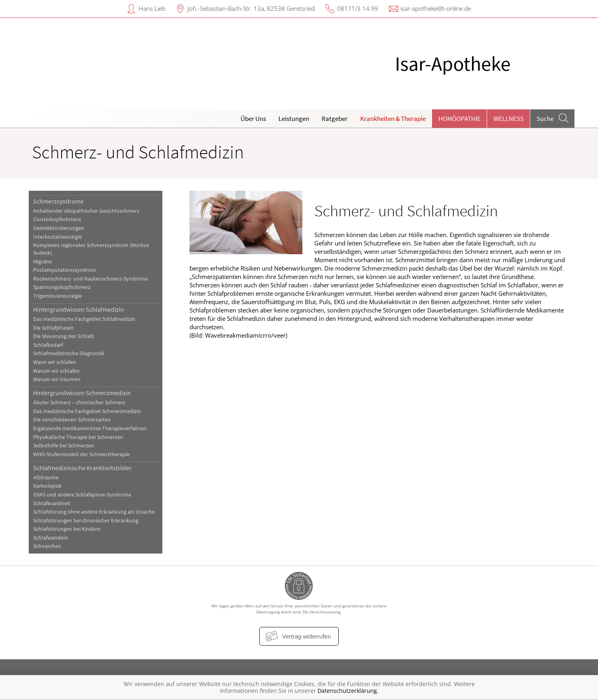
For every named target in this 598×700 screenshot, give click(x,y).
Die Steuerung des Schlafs (64, 336)
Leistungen (294, 119)
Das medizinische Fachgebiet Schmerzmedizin (87, 411)
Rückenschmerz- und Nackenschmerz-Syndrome (91, 279)
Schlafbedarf (48, 345)
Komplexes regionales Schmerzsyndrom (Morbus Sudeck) (91, 249)
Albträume (46, 478)
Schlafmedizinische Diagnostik (69, 353)
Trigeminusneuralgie (57, 296)
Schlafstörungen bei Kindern (67, 529)
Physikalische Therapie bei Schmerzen (78, 437)
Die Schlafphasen (53, 328)
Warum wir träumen (57, 379)
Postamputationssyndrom (65, 270)
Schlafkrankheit (52, 503)
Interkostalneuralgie (57, 237)
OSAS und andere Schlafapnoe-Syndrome (82, 495)
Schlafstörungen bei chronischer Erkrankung (86, 521)
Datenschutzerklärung (347, 691)
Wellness (509, 119)
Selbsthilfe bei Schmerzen (64, 446)
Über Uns (253, 119)
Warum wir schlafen (56, 371)
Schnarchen (47, 546)
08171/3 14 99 (358, 8)
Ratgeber (335, 119)
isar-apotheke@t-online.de (436, 8)
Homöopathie (460, 119)
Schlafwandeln (51, 538)
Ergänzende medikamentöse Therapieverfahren (90, 428)
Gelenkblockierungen (59, 228)
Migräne (42, 262)
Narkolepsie (47, 486)
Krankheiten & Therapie (393, 119)
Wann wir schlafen (55, 362)
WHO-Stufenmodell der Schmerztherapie (81, 454)
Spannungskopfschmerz (62, 287)
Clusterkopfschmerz (57, 219)
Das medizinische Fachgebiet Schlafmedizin (84, 319)
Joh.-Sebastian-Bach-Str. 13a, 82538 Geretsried (251, 8)
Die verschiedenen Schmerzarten (72, 420)
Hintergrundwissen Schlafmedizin (79, 309)
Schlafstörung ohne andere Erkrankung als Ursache (94, 512)
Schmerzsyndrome (58, 201)
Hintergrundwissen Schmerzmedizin (82, 393)
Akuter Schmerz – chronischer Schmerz (79, 402)
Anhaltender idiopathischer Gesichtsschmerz (86, 211)
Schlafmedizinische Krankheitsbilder (82, 468)
